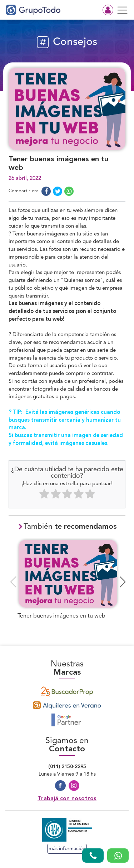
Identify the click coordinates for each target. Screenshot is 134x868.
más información (67, 849)
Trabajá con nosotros (67, 799)
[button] (123, 582)
